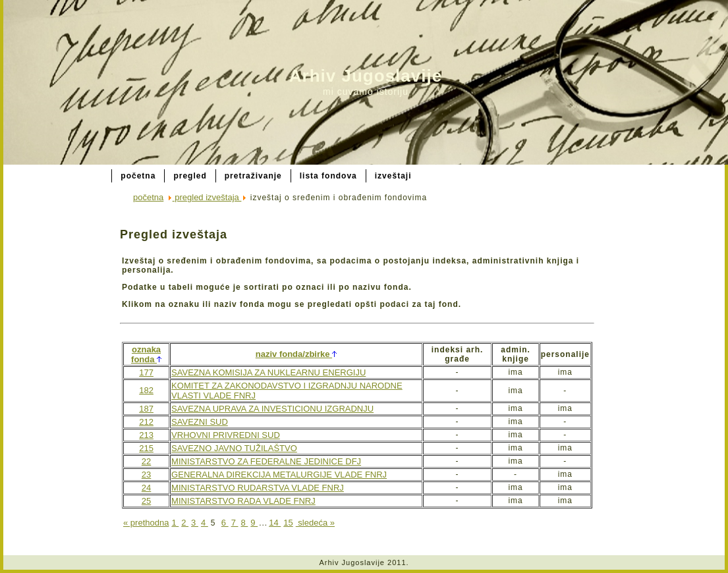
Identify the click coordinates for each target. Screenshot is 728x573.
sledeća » (315, 523)
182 (146, 390)
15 (288, 523)
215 (146, 448)
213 (146, 435)
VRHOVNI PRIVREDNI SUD (226, 435)
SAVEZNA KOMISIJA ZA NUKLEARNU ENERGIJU (268, 372)
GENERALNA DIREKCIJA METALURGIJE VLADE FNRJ (279, 475)
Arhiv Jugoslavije (366, 76)
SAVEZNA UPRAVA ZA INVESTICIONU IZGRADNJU (272, 409)
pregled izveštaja (207, 197)
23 (146, 475)
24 (146, 488)
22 (146, 461)
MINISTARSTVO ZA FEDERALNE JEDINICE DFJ (266, 461)
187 (146, 409)
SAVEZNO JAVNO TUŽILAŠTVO (234, 448)
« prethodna (146, 523)
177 (146, 372)
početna (148, 197)
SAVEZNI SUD (200, 422)
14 (275, 523)
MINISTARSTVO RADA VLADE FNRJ (243, 501)
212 (146, 422)
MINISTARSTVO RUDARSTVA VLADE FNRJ (258, 488)
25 (146, 501)
